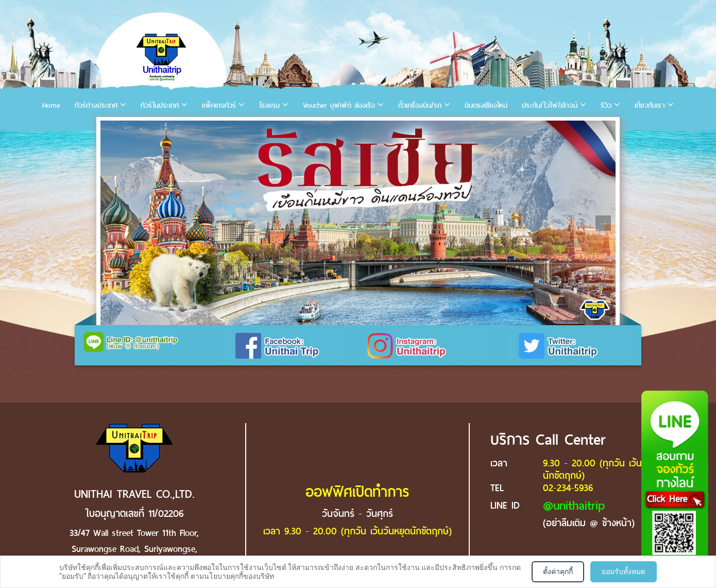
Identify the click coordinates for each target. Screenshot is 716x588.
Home (51, 105)
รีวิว (606, 105)
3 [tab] (141, 128)
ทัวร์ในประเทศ (160, 105)
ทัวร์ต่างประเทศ (96, 105)
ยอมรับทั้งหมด (624, 572)
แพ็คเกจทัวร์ (219, 105)
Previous (113, 223)
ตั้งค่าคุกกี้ (558, 572)
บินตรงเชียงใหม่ (486, 105)
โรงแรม (269, 105)
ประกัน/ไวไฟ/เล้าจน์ (550, 105)
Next (603, 223)
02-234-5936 (568, 488)
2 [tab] (126, 128)
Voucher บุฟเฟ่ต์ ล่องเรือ (339, 105)
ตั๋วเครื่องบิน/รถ (420, 105)
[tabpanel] (358, 223)
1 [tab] (110, 128)
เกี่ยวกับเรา (650, 105)
